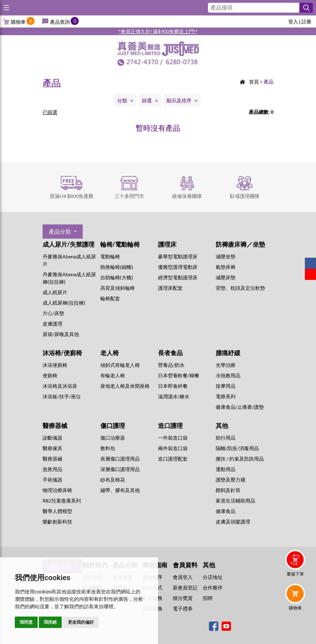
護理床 (167, 244)
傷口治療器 (113, 438)
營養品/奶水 (171, 365)
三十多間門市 (129, 196)
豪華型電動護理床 (178, 256)
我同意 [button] (26, 622)
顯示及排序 (179, 100)
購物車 (18, 22)
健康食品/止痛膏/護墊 (240, 407)
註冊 (306, 21)
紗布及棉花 (113, 480)
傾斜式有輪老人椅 (120, 365)
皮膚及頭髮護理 (233, 521)
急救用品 (52, 469)
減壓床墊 (226, 277)
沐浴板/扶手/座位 (62, 396)
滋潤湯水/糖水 (174, 396)
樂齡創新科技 (57, 521)
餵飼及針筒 (228, 490)
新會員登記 (185, 587)
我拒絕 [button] (50, 622)
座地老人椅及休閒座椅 (125, 386)
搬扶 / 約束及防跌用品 (240, 459)
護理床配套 (170, 288)
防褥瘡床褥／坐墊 (240, 244)
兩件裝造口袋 (173, 448)
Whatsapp (296, 625)
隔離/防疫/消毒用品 (237, 448)
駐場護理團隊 (245, 196)
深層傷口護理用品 (120, 469)
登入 (293, 21)
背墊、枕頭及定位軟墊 (240, 288)
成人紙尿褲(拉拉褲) (64, 303)
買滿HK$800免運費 (71, 196)
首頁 (254, 82)
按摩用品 (226, 386)
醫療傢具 (52, 448)
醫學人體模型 (57, 511)
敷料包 (108, 448)
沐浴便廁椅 (55, 365)
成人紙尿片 (55, 292)
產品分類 (60, 232)
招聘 (208, 598)
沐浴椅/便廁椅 (62, 353)
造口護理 (170, 425)
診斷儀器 (52, 438)
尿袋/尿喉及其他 (61, 334)
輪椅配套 (110, 298)
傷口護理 (113, 425)
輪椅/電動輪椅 (120, 244)
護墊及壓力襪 (231, 480)
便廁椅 (50, 375)
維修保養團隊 (187, 196)
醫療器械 (55, 425)
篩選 (147, 100)
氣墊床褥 (226, 267)
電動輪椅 (110, 256)
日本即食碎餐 (173, 386)
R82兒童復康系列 (62, 500)
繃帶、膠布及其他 (120, 490)
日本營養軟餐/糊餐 (179, 375)
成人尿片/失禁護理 (69, 244)
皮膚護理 (52, 324)
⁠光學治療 (226, 365)
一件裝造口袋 (173, 438)
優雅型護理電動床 (178, 267)
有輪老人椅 (113, 375)
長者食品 (170, 353)
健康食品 (226, 511)
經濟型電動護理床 (178, 277)
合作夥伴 (213, 587)
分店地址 (213, 577)
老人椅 (110, 353)
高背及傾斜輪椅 (118, 288)
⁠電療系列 (226, 396)
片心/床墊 (53, 313)
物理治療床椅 (57, 490)
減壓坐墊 (226, 256)
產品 (268, 82)
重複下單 (295, 574)
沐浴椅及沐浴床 (60, 386)
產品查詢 (60, 22)
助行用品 (226, 438)
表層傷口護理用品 (120, 459)
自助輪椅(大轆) (117, 277)
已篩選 (50, 112)
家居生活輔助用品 (235, 500)
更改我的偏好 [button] (81, 622)
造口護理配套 (173, 459)
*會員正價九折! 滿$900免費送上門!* (158, 31)
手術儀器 (52, 480)
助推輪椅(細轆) (117, 267)
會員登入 (183, 577)
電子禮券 (183, 608)
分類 (122, 100)
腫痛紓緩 (228, 353)
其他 (222, 425)
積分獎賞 (183, 598)
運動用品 (226, 469)
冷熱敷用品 (228, 375)
